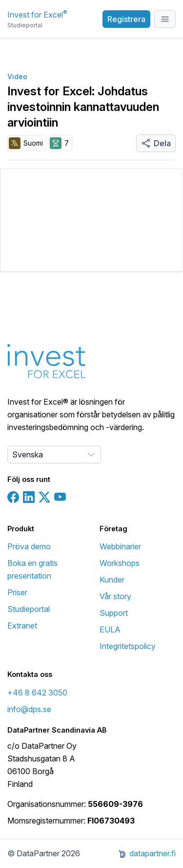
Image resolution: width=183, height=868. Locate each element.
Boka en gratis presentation (32, 569)
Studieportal (29, 609)
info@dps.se (29, 709)
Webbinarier (120, 546)
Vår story (115, 596)
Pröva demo (29, 546)
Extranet (22, 626)
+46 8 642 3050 (37, 693)
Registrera (126, 19)
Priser (17, 592)
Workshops (120, 563)
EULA (110, 629)
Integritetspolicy (128, 646)
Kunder (112, 580)
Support (114, 613)
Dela (156, 143)
